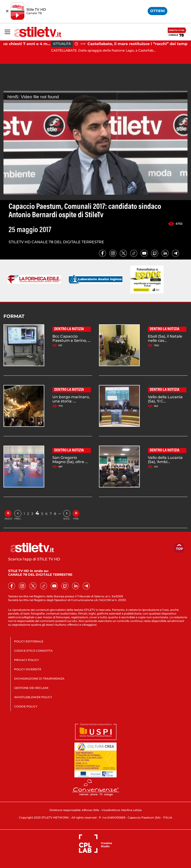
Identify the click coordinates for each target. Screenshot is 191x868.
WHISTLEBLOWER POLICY (33, 697)
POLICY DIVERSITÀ (28, 669)
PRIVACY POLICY (27, 660)
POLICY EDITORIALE (29, 641)
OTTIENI (158, 11)
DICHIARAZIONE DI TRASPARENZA (39, 679)
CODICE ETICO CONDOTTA (33, 651)
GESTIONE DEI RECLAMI (31, 688)
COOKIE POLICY (26, 706)
